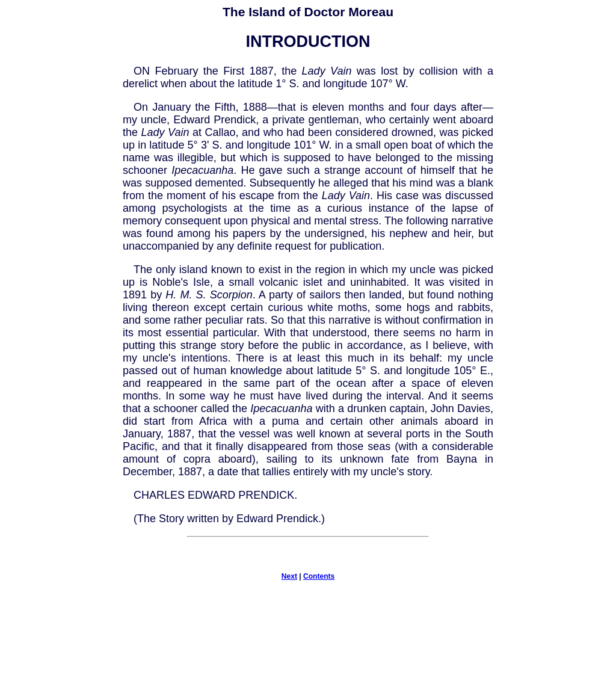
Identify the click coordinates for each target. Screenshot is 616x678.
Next (289, 576)
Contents (319, 576)
